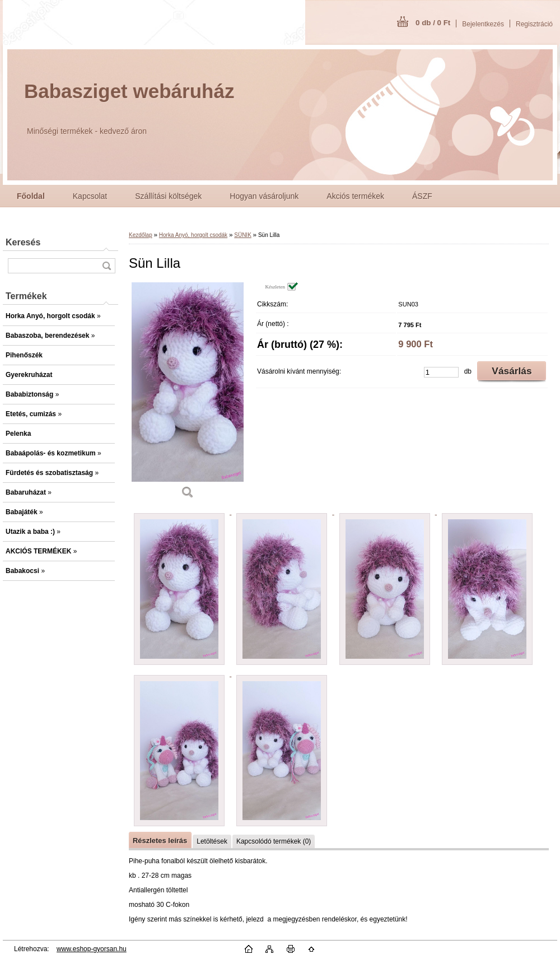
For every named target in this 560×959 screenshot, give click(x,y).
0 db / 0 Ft (433, 23)
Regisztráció (534, 24)
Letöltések (212, 841)
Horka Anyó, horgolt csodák (193, 235)
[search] (106, 266)
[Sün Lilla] (188, 394)
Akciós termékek (355, 196)
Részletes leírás (160, 841)
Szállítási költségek (168, 196)
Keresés (23, 242)
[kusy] (441, 372)
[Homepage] (31, 196)
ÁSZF (422, 196)
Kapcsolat (90, 196)
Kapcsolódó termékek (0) (274, 841)
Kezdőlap (141, 235)
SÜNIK (243, 235)
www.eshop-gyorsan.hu (92, 949)
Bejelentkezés (483, 24)
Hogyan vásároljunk (264, 196)
